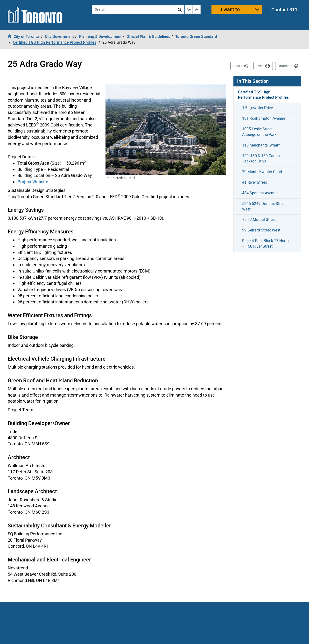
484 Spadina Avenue (260, 193)
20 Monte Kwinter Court (262, 172)
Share (242, 66)
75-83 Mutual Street (259, 220)
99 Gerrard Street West (261, 230)
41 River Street (254, 182)
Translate (285, 66)
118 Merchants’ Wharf (261, 145)
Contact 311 (284, 10)
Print (260, 66)
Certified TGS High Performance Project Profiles (263, 95)
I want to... (232, 9)
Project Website (33, 182)
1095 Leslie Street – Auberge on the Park (259, 132)
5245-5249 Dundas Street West (264, 206)
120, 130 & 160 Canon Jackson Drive (261, 159)
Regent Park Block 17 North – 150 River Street (265, 244)
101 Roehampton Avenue (264, 118)
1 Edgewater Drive (257, 108)
